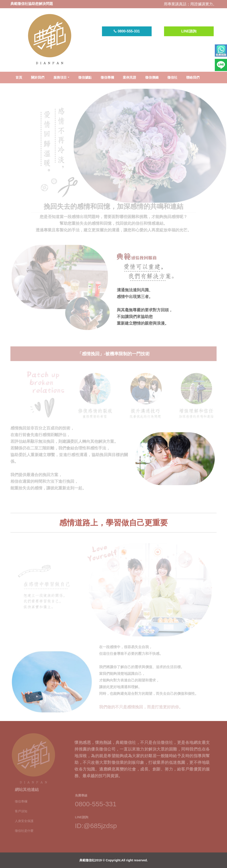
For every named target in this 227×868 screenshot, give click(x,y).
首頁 (19, 77)
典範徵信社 (87, 860)
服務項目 (60, 77)
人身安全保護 (24, 817)
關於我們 (38, 77)
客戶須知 (21, 807)
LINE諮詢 (189, 31)
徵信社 (172, 77)
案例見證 (129, 77)
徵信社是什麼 (24, 827)
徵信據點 (85, 77)
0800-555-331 (127, 31)
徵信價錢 (152, 77)
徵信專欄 (107, 77)
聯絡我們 (193, 77)
